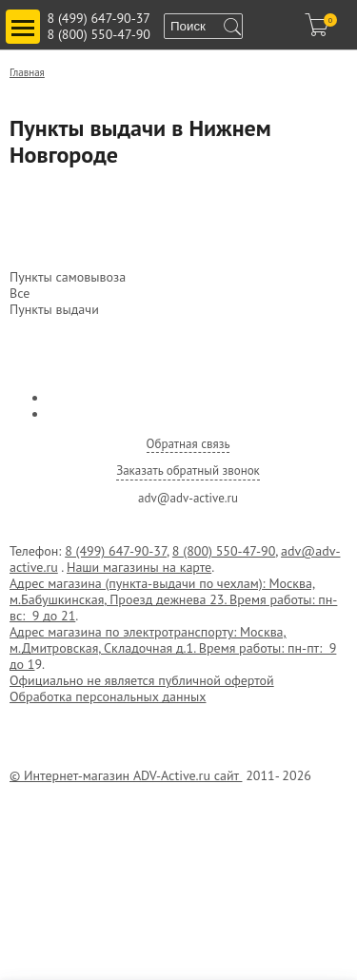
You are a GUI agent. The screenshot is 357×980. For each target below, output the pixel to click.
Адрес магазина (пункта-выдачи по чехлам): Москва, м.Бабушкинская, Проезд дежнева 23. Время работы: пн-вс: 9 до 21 (173, 599)
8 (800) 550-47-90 (99, 34)
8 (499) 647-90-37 (99, 18)
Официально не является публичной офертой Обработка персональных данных (142, 688)
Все (20, 294)
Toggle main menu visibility (26, 20)
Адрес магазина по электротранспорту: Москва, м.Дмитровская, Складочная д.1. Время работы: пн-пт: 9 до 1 (173, 648)
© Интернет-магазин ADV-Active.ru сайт (126, 775)
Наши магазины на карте (139, 567)
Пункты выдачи (54, 310)
